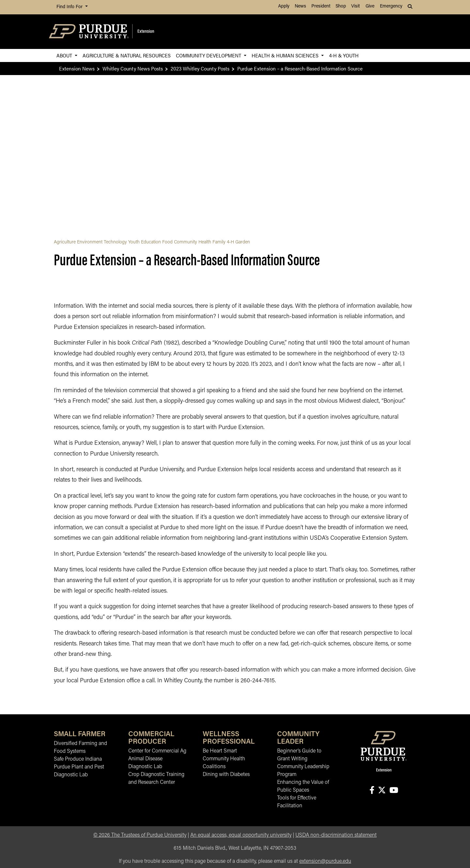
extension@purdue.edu (325, 861)
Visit (355, 6)
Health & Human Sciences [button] (286, 55)
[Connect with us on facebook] (372, 791)
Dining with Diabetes (226, 775)
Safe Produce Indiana (78, 759)
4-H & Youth (344, 55)
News (300, 6)
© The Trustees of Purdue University (140, 835)
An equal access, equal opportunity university (241, 835)
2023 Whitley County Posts (200, 68)
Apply (284, 6)
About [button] (65, 55)
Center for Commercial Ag (157, 751)
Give (370, 6)
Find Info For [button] (70, 7)
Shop (341, 6)
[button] (411, 7)
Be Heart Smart (220, 751)
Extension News (77, 68)
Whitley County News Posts (133, 68)
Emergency (391, 6)
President (321, 6)
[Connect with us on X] (382, 791)
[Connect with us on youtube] (394, 791)
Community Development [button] (209, 55)
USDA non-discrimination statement (336, 835)
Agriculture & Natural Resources (127, 55)
